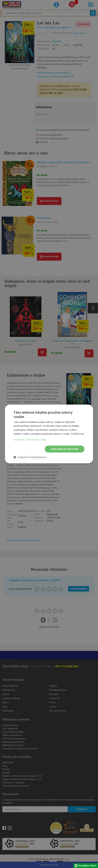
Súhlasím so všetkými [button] (65, 449)
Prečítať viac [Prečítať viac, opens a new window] (78, 434)
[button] (49, 439)
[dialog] (49, 434)
